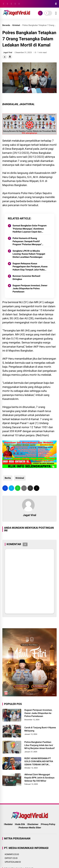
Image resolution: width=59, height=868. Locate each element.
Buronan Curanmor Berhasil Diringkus (26, 278)
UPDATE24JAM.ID (13, 862)
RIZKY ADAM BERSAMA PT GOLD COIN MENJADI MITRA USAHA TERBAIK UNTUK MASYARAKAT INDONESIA (39, 762)
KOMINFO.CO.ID (12, 854)
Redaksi (8, 824)
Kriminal (16, 25)
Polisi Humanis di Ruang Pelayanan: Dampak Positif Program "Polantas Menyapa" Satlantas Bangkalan (27, 241)
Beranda (6, 25)
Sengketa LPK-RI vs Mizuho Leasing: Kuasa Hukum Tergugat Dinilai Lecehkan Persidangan (29, 254)
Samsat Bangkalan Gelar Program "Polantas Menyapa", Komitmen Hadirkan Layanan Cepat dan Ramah (30, 229)
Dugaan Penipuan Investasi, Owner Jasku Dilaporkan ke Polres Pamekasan (30, 289)
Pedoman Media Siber (29, 828)
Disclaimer (33, 824)
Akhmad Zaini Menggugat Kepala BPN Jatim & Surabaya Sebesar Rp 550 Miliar (39, 778)
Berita (8, 478)
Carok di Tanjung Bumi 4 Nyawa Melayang (40, 729)
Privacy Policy (48, 824)
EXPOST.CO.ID (11, 858)
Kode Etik (20, 824)
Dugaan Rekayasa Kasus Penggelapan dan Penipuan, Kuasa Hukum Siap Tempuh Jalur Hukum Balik (30, 267)
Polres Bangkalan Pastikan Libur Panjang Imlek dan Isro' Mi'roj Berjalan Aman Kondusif (39, 745)
